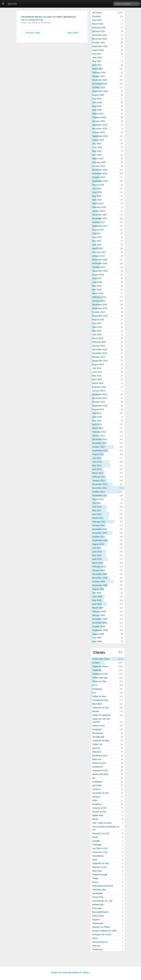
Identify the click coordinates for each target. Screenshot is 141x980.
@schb (12, 4)
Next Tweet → (74, 33)
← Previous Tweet (32, 33)
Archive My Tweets (60, 973)
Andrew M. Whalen (81, 973)
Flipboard (47, 23)
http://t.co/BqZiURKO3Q (32, 20)
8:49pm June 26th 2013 (30, 23)
